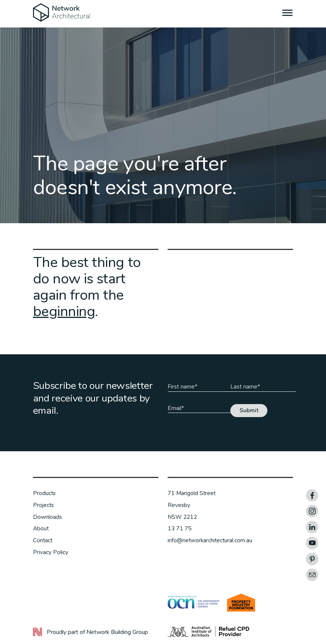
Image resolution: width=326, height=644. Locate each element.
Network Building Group (117, 632)
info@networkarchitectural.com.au (210, 540)
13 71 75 (180, 528)
